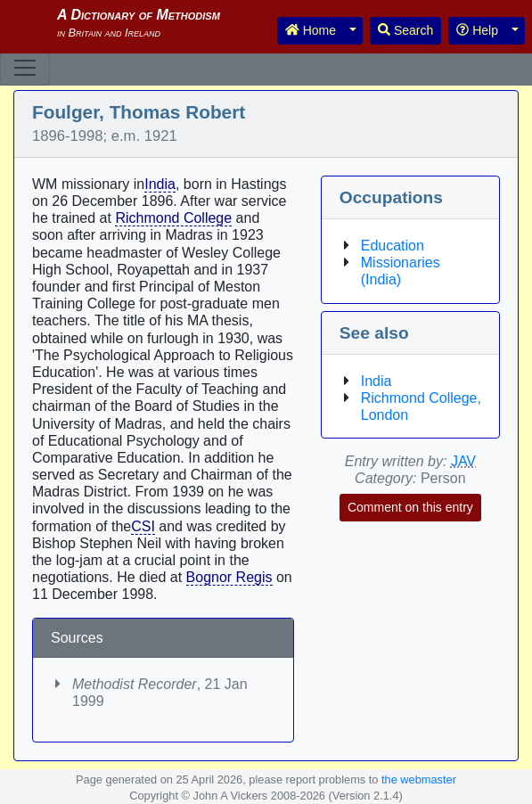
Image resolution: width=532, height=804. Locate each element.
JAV (463, 461)
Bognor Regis (229, 577)
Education (393, 246)
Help (477, 30)
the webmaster (419, 779)
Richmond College (173, 218)
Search (405, 30)
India (160, 184)
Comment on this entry (410, 507)
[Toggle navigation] (25, 68)
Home (311, 30)
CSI (143, 526)
